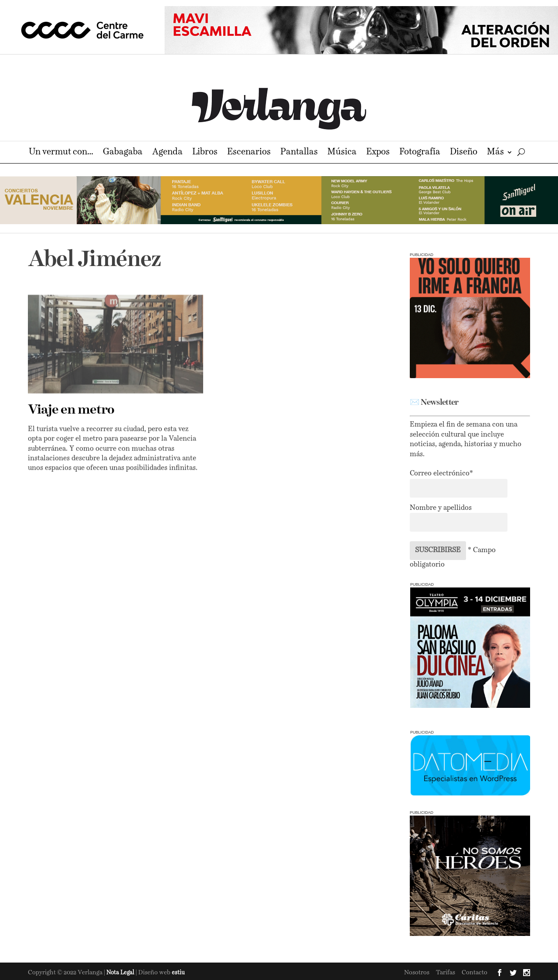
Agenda (167, 153)
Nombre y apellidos (441, 508)
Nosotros (417, 973)
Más (495, 153)
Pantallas (299, 153)
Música (342, 153)
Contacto (475, 973)
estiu (178, 973)
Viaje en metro (71, 410)
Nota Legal (121, 973)
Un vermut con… (61, 153)
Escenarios (249, 153)
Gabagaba (123, 153)
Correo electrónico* (441, 474)
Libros (205, 153)
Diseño (464, 153)
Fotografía (420, 153)
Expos (378, 153)
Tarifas (446, 973)
